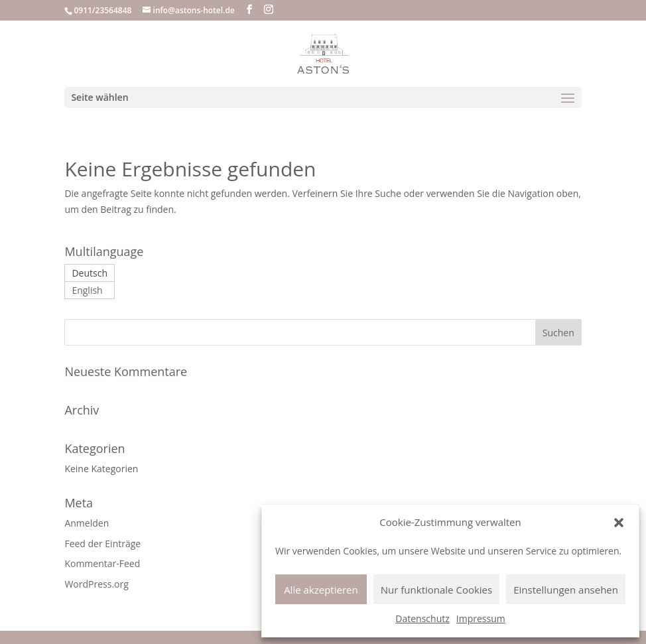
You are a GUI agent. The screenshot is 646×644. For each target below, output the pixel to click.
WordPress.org (96, 584)
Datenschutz (422, 618)
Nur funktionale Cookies (436, 590)
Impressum (481, 618)
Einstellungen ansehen (566, 590)
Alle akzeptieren (321, 590)
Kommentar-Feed (102, 563)
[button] (619, 523)
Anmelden (87, 523)
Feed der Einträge (102, 544)
